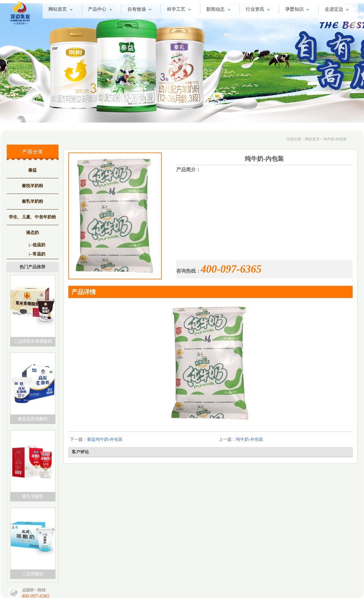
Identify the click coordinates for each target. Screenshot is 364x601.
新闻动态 (219, 10)
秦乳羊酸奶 (33, 496)
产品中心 (101, 10)
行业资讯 (259, 10)
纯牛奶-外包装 (250, 439)
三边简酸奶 (33, 574)
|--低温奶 (37, 245)
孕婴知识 (298, 10)
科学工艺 (180, 10)
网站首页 (61, 10)
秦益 (32, 170)
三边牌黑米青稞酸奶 (33, 341)
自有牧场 (140, 10)
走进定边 (338, 10)
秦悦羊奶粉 (32, 186)
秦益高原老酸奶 (33, 419)
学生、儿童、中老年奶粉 (32, 217)
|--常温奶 (37, 254)
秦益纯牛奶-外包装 (105, 439)
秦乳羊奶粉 (32, 201)
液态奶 (32, 233)
